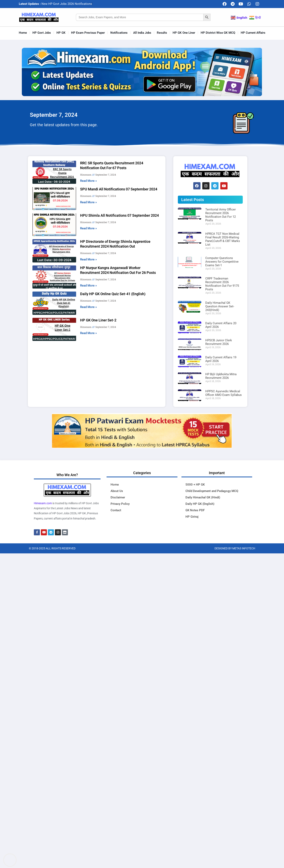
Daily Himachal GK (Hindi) (203, 497)
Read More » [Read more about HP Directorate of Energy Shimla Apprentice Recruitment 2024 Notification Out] (88, 259)
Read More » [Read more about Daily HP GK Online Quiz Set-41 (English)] (88, 307)
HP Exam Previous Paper (88, 33)
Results (162, 33)
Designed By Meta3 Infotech (235, 548)
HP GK (61, 33)
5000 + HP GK (195, 485)
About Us (117, 491)
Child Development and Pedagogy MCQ (212, 491)
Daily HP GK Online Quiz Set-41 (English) (113, 294)
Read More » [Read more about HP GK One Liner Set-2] (88, 333)
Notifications (119, 33)
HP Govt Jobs (42, 33)
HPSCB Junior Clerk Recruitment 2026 (219, 342)
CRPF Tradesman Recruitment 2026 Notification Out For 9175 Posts (222, 284)
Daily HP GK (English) (200, 504)
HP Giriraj (192, 517)
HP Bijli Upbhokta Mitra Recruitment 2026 (221, 376)
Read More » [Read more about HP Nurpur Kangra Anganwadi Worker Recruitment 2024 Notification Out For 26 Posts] (88, 286)
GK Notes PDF (195, 510)
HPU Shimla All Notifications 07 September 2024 (119, 215)
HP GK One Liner (184, 33)
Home (23, 33)
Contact (116, 510)
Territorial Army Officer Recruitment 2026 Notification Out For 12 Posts (221, 215)
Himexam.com (43, 503)
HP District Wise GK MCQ (218, 33)
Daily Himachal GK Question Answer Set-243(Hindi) (220, 306)
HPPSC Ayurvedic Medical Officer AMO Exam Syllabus (224, 393)
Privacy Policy (120, 504)
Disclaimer (118, 497)
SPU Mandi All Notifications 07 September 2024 (119, 189)
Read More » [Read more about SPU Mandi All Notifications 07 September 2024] (88, 202)
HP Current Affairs (253, 33)
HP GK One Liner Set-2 (98, 320)
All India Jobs (142, 33)
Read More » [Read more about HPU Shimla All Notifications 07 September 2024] (88, 228)
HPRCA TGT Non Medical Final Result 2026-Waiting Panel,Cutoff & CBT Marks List (223, 239)
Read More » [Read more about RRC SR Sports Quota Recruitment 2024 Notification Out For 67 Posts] (88, 181)
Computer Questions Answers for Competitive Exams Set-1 (222, 262)
